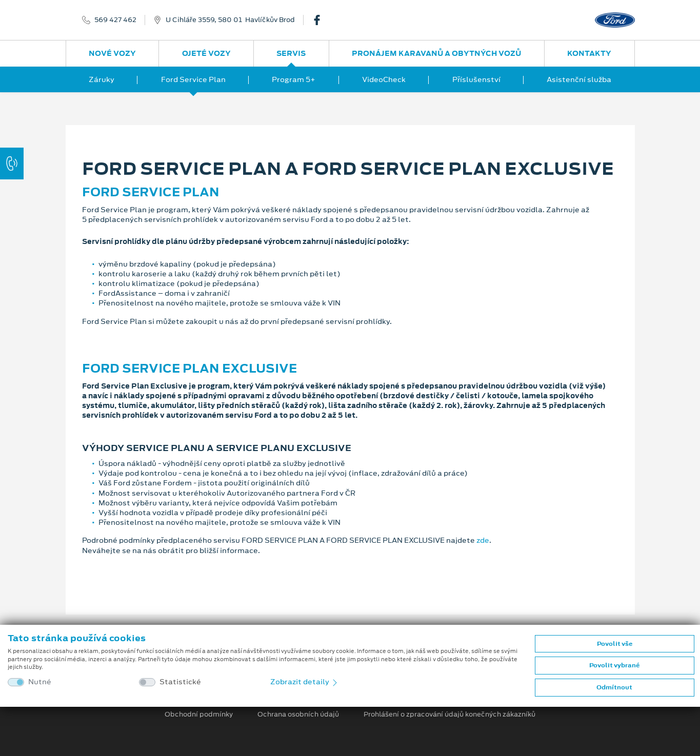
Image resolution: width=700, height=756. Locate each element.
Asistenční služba (579, 79)
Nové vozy (112, 53)
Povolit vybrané (614, 665)
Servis (291, 53)
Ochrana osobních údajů (298, 714)
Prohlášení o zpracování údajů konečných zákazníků (449, 714)
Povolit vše (615, 644)
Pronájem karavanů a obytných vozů (436, 53)
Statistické (180, 682)
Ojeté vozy (206, 53)
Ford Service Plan (193, 79)
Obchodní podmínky (199, 714)
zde (483, 540)
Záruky (102, 79)
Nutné (40, 682)
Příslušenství (476, 79)
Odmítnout (614, 687)
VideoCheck (384, 79)
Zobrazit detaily (305, 682)
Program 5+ (294, 79)
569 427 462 (115, 20)
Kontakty (589, 53)
